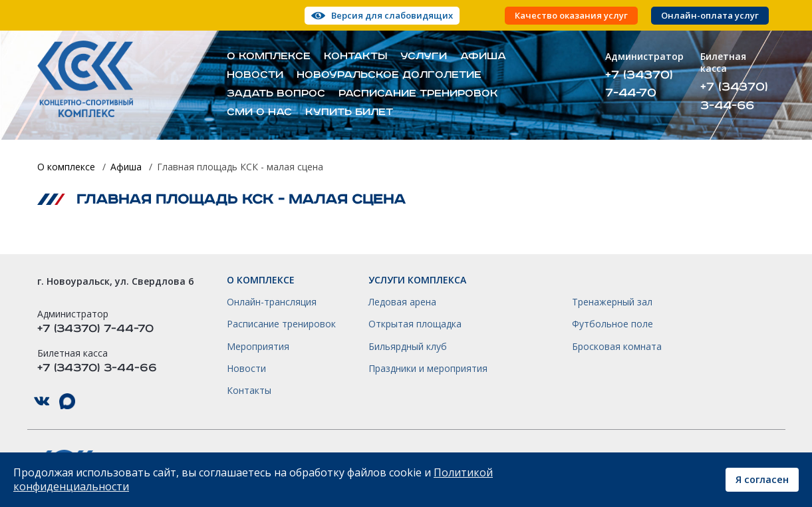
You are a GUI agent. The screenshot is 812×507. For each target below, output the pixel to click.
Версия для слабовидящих (392, 15)
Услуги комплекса (417, 280)
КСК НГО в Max (67, 402)
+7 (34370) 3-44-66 (734, 96)
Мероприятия (258, 347)
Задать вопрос (276, 94)
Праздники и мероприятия (428, 369)
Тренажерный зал (612, 302)
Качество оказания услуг (571, 16)
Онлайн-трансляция (272, 302)
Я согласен (762, 479)
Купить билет (349, 112)
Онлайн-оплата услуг (710, 16)
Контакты (355, 57)
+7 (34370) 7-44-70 (639, 84)
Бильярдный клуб (408, 347)
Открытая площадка (415, 324)
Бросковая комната (617, 347)
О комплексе (269, 57)
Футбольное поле (612, 324)
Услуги (424, 57)
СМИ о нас (259, 112)
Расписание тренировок (418, 94)
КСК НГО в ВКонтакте (42, 402)
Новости (255, 75)
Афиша (483, 57)
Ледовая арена (402, 302)
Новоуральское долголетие (389, 75)
